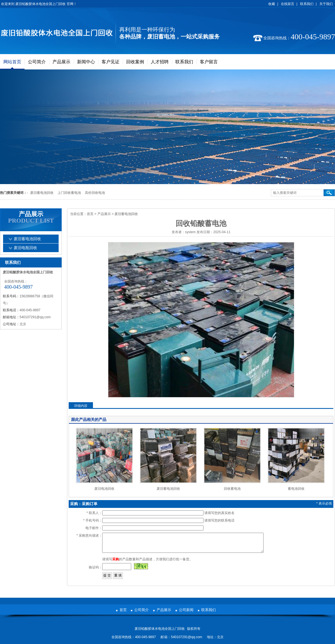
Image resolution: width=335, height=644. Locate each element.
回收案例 (135, 62)
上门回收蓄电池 (69, 193)
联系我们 (307, 4)
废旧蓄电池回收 (42, 193)
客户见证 (111, 62)
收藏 (272, 4)
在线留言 (288, 4)
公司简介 (37, 62)
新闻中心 (86, 62)
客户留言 (209, 62)
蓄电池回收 (296, 489)
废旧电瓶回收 (25, 248)
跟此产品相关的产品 (89, 419)
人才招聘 (160, 62)
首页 (90, 214)
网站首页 (12, 62)
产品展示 (61, 62)
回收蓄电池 (232, 489)
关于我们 (326, 4)
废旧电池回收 (104, 489)
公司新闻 (186, 610)
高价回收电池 (95, 193)
